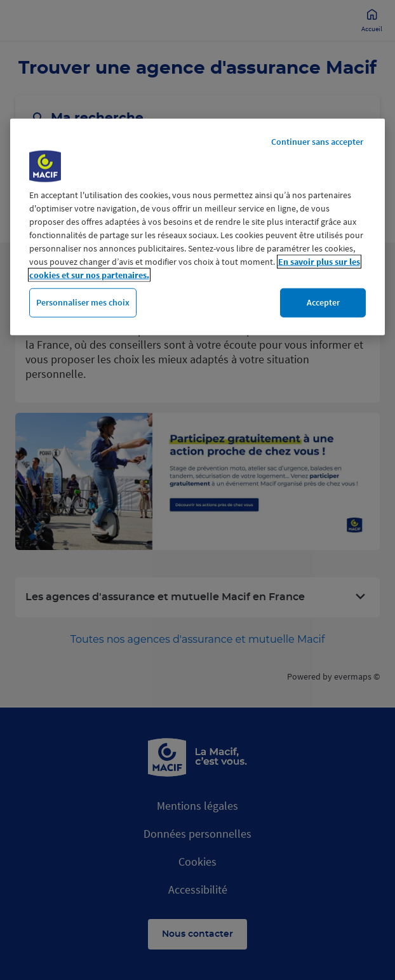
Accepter (323, 302)
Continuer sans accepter (317, 142)
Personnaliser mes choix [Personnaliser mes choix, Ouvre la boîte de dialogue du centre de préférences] (83, 302)
